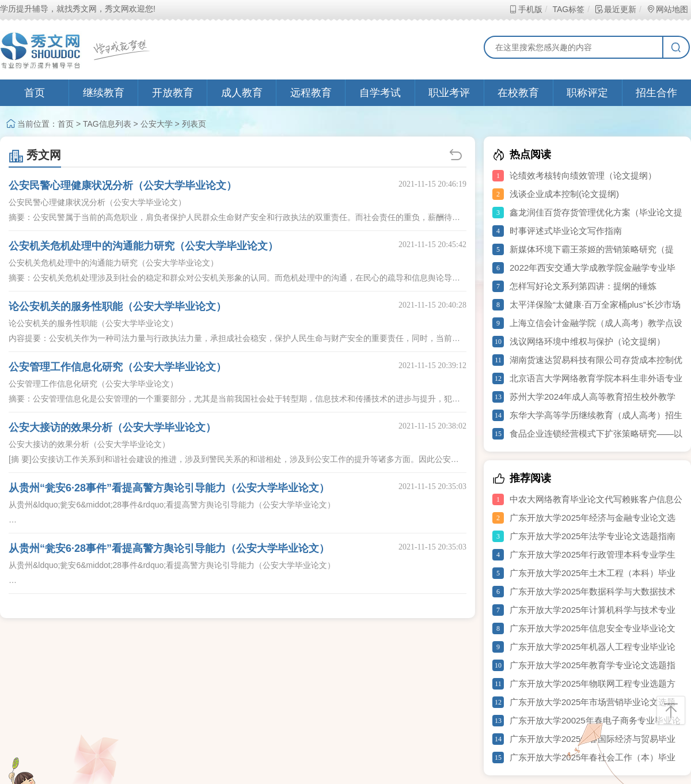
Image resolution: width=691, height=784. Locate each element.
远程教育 (311, 93)
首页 (35, 93)
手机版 (525, 9)
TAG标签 (568, 9)
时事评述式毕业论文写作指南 (566, 231)
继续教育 (104, 93)
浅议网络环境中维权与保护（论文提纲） (587, 341)
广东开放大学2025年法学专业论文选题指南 (593, 536)
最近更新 (615, 9)
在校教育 (518, 93)
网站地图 (667, 9)
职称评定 (587, 93)
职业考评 (449, 93)
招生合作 (656, 93)
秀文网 (35, 155)
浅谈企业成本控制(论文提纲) (564, 194)
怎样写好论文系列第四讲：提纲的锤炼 (583, 286)
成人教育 (242, 93)
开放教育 (173, 93)
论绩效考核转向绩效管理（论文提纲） (583, 175)
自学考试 (380, 93)
